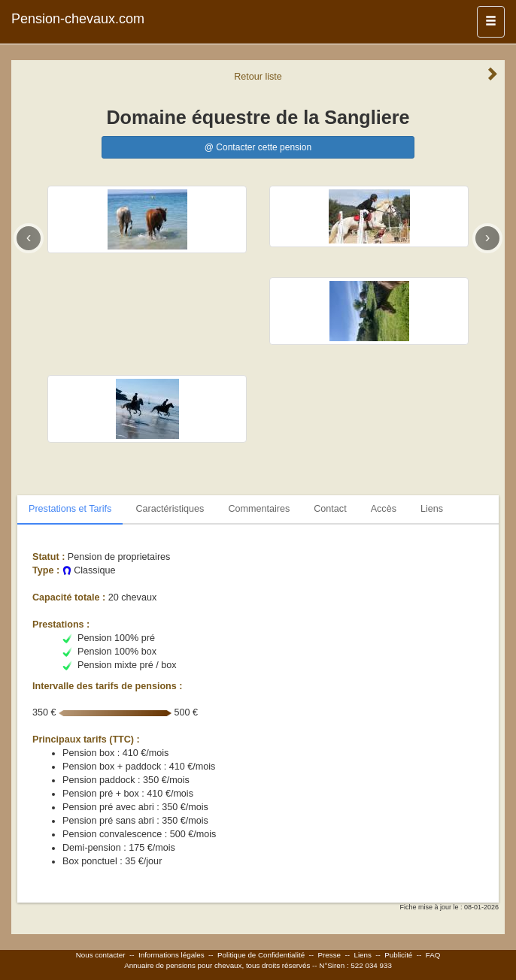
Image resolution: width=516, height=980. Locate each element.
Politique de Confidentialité (261, 955)
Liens (362, 955)
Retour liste (258, 77)
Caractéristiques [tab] (170, 509)
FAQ (433, 955)
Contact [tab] (330, 509)
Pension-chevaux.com (78, 19)
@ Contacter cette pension (258, 147)
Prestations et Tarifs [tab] (70, 509)
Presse (330, 955)
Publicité (398, 955)
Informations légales (171, 955)
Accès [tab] (384, 509)
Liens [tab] (432, 509)
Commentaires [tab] (259, 509)
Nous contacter (101, 955)
